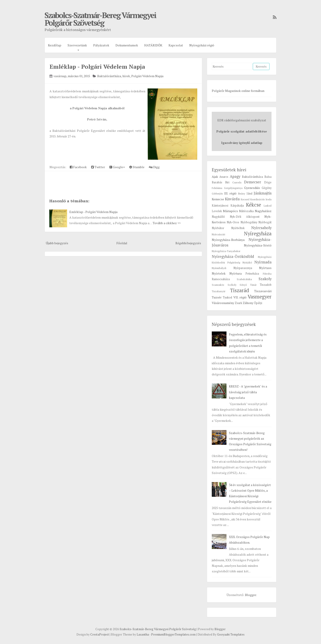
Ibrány (242, 194)
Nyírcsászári (218, 234)
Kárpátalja (237, 206)
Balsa (268, 177)
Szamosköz (218, 285)
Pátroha (267, 274)
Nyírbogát (265, 222)
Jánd (249, 194)
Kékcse (254, 205)
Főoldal (122, 243)
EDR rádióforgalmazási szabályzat (242, 120)
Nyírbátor (218, 228)
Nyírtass (265, 268)
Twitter (98, 167)
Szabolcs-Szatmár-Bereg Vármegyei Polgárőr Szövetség (100, 19)
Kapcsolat (176, 45)
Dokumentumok (127, 45)
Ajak (215, 177)
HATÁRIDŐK (153, 45)
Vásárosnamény (223, 303)
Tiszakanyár (219, 291)
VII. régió (240, 297)
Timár (253, 285)
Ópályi (258, 303)
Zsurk (238, 303)
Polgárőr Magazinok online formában (238, 91)
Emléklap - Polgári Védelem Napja (97, 66)
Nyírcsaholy (261, 228)
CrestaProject (100, 634)
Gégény (267, 188)
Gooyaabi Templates (231, 634)
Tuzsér (217, 297)
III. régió (230, 193)
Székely (232, 285)
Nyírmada (263, 262)
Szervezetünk (77, 45)
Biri (227, 182)
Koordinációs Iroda (261, 199)
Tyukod (227, 297)
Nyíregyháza (258, 233)
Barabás (217, 182)
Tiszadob (266, 285)
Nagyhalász (263, 211)
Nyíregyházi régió (202, 45)
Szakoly (265, 279)
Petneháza (252, 274)
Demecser (253, 182)
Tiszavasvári (263, 291)
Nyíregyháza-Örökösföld (233, 257)
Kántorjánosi (220, 206)
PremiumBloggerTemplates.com (173, 634)
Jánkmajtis (263, 193)
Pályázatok (101, 45)
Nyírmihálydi (219, 268)
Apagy (235, 176)
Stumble (137, 167)
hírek (126, 76)
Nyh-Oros (233, 222)
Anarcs (224, 177)
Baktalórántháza (109, 76)
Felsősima (217, 188)
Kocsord (245, 199)
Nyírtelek (219, 273)
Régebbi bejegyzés (188, 243)
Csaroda (237, 182)
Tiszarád (240, 290)
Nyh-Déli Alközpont (245, 217)
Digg (154, 167)
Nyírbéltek (238, 228)
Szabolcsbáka (244, 279)
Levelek (217, 211)
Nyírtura (236, 273)
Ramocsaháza (221, 279)
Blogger (251, 595)
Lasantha (143, 634)
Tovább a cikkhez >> (167, 223)
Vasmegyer (260, 297)
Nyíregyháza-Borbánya (228, 240)
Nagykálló (218, 217)
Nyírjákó (247, 262)
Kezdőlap (55, 45)
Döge (268, 182)
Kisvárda (232, 199)
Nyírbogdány (249, 222)
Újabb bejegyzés (57, 243)
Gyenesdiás (252, 188)
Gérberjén (217, 194)
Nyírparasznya (243, 268)
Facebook (78, 167)
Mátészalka (246, 211)
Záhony (248, 303)
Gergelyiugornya (233, 188)
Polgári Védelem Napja (147, 76)
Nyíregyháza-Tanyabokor (226, 251)
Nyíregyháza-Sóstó (258, 245)
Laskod (268, 206)
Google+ (117, 167)
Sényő (243, 285)
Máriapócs (230, 211)
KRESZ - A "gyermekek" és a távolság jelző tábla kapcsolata (248, 392)
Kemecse (218, 199)
